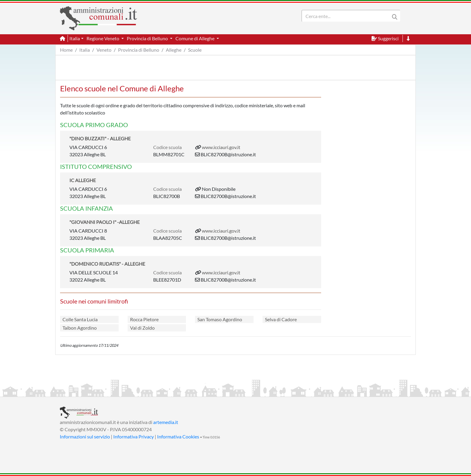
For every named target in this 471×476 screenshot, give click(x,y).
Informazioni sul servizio (85, 436)
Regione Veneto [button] (103, 38)
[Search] (347, 16)
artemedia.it (166, 422)
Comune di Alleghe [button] (195, 38)
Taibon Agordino (80, 328)
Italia (85, 50)
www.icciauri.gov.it (221, 147)
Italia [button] (75, 38)
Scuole (195, 50)
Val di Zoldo (142, 328)
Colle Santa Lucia (80, 319)
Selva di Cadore (281, 319)
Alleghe (174, 50)
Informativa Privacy (134, 436)
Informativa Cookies (178, 436)
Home (66, 50)
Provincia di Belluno (139, 50)
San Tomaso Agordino (220, 319)
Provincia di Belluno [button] (148, 38)
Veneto (104, 50)
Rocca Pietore (144, 319)
